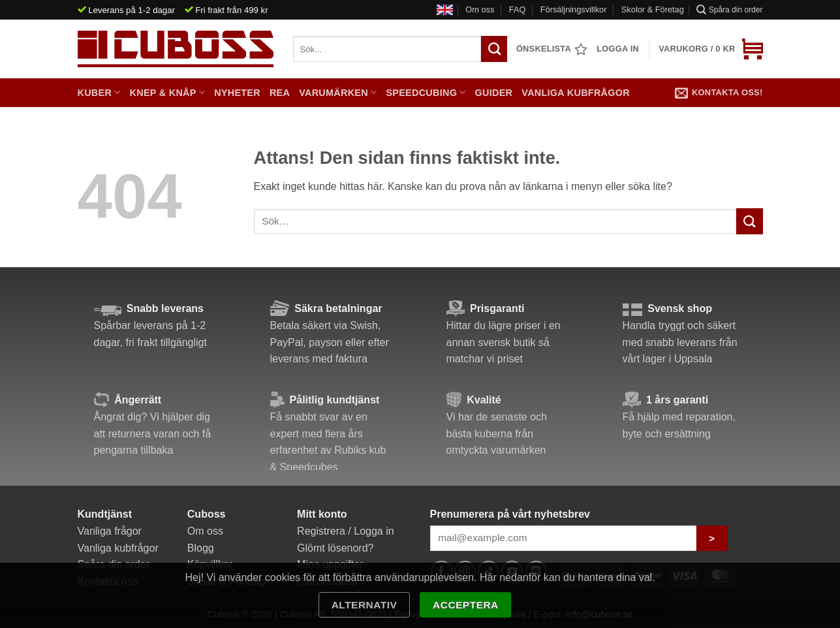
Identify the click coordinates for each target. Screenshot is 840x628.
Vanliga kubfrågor (576, 93)
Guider (494, 93)
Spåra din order (729, 9)
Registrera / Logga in (346, 531)
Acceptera (466, 605)
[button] (710, 49)
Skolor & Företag (653, 9)
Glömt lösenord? (335, 548)
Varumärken (338, 92)
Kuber (99, 92)
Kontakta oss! (719, 93)
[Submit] (749, 221)
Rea (280, 93)
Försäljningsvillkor (574, 9)
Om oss (480, 9)
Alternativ (365, 605)
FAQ (518, 9)
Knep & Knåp (168, 92)
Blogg (201, 548)
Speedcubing (426, 92)
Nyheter (237, 93)
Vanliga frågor (110, 531)
